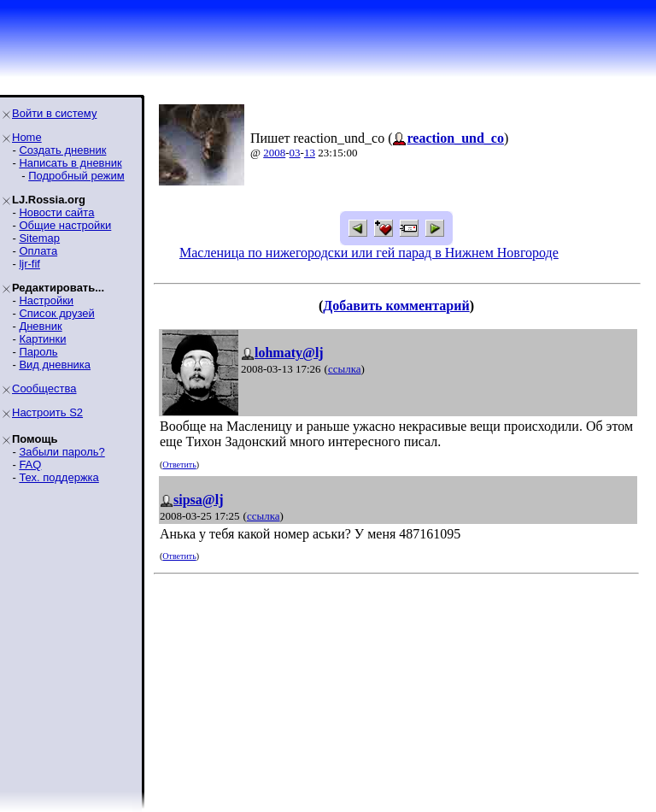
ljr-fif (29, 264)
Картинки (42, 339)
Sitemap (39, 238)
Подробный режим (76, 176)
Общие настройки (65, 225)
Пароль (38, 352)
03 (295, 153)
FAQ (30, 465)
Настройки (46, 300)
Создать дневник (62, 150)
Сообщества (44, 388)
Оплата (38, 251)
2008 (274, 153)
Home (27, 137)
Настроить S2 (47, 412)
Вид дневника (55, 365)
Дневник (40, 326)
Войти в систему (54, 113)
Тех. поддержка (59, 477)
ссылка (345, 369)
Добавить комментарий (396, 306)
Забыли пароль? (61, 452)
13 (310, 153)
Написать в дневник (70, 163)
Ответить (179, 465)
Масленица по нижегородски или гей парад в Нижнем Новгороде (369, 253)
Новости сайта (56, 212)
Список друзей (56, 313)
